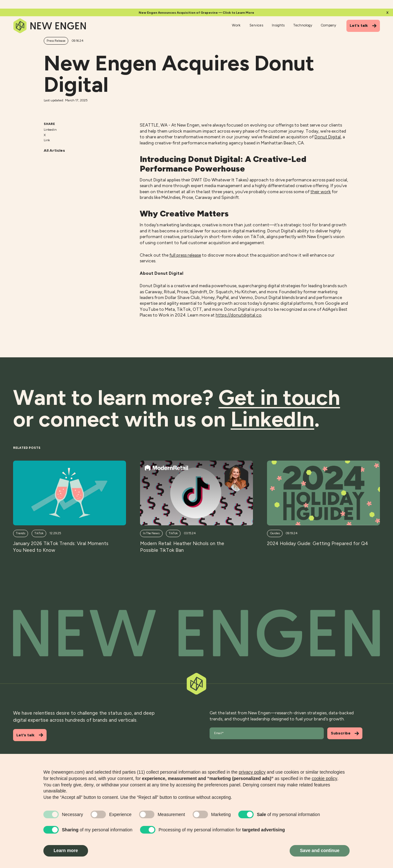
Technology (303, 25)
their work (321, 192)
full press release (185, 255)
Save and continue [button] (320, 850)
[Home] (50, 26)
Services (256, 25)
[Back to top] (196, 633)
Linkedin (50, 130)
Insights (278, 25)
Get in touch (279, 397)
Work (236, 25)
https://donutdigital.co (239, 315)
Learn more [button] (66, 850)
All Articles (54, 150)
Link (47, 140)
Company (329, 25)
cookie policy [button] (324, 778)
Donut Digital (328, 137)
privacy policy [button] (252, 772)
